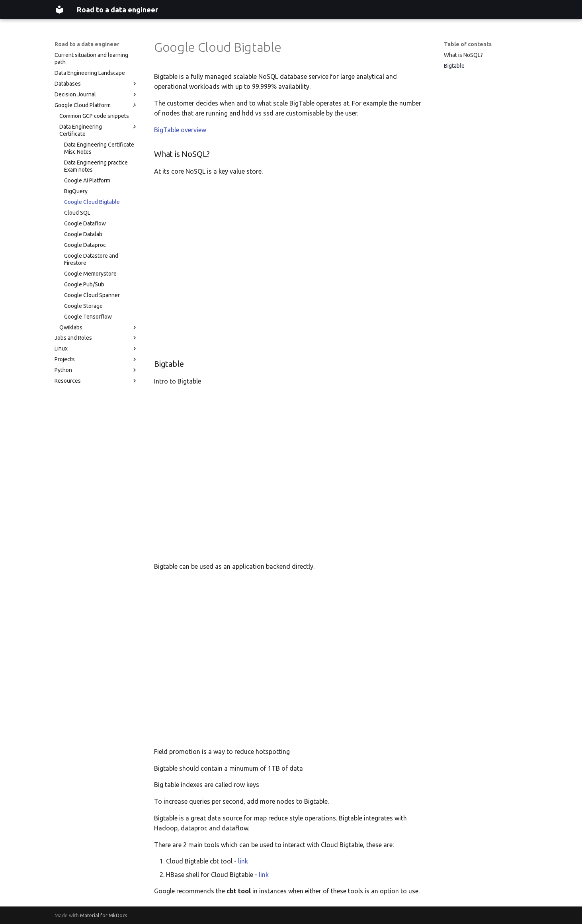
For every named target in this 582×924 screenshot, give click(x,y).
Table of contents (468, 44)
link (243, 861)
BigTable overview (180, 130)
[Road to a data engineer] (59, 10)
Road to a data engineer (87, 44)
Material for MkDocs (104, 915)
